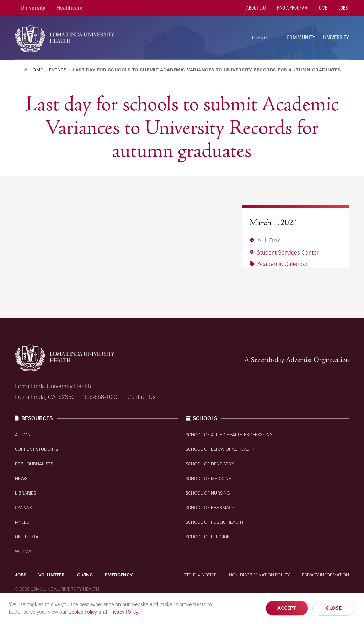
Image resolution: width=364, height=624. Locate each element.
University (33, 8)
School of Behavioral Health (220, 449)
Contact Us (141, 397)
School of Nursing (208, 493)
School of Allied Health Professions (229, 435)
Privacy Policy (123, 612)
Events (260, 38)
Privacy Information (325, 575)
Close (334, 608)
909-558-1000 (101, 397)
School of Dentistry (210, 464)
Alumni (23, 435)
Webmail (25, 551)
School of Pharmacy (210, 508)
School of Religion (208, 537)
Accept (287, 608)
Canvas (23, 508)
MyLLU (22, 522)
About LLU (255, 8)
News (21, 478)
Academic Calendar (283, 264)
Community (301, 37)
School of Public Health (214, 522)
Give (322, 8)
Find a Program (292, 8)
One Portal (28, 537)
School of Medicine (208, 478)
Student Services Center (288, 252)
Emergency (119, 575)
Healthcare (69, 8)
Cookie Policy (83, 612)
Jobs (342, 8)
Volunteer (52, 575)
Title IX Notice (200, 575)
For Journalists (34, 464)
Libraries (25, 493)
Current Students (36, 449)
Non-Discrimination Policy (259, 575)
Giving (85, 575)
